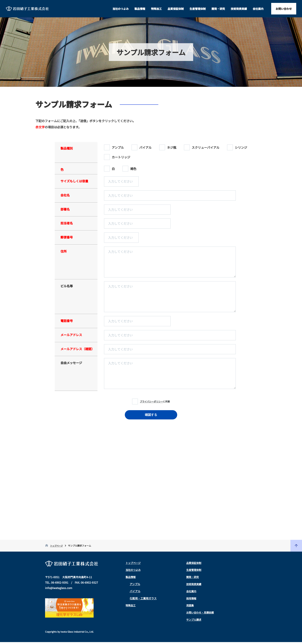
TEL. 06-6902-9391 (57, 584)
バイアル (135, 593)
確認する (151, 415)
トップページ (57, 548)
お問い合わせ (284, 9)
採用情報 (192, 600)
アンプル (135, 586)
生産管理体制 (198, 9)
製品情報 (140, 9)
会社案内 (258, 9)
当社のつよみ (121, 9)
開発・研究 (218, 9)
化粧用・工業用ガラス (143, 600)
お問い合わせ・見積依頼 (201, 614)
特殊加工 (156, 9)
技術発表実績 (239, 9)
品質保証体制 (176, 9)
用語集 (190, 607)
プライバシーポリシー (151, 401)
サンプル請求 (194, 621)
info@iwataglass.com (59, 590)
